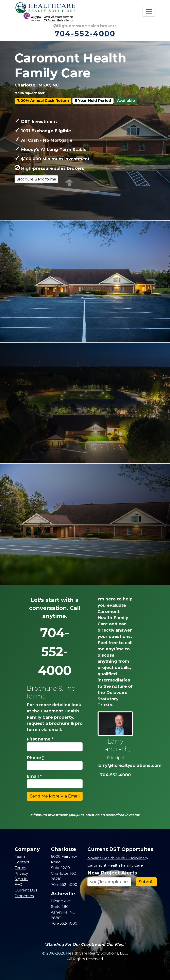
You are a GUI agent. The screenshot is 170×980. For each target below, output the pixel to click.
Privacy (21, 873)
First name (40, 739)
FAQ (18, 885)
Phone (35, 758)
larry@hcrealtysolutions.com (130, 765)
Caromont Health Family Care (115, 865)
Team (20, 856)
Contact (22, 862)
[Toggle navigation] (149, 12)
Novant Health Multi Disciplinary (118, 858)
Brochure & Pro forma (36, 179)
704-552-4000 (85, 33)
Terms (20, 868)
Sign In (21, 879)
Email (34, 776)
